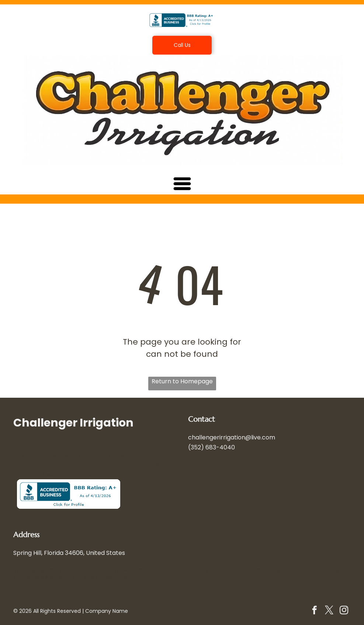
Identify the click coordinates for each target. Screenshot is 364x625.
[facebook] (314, 611)
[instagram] (344, 611)
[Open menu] (182, 184)
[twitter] (329, 611)
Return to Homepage (182, 381)
